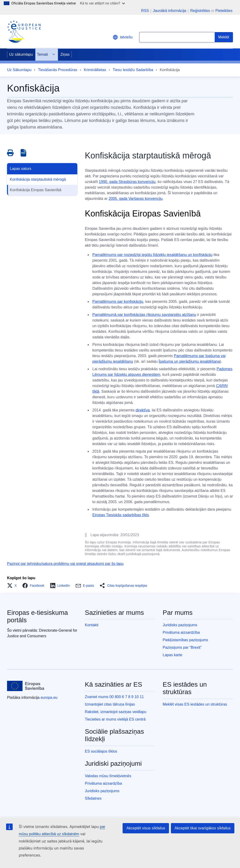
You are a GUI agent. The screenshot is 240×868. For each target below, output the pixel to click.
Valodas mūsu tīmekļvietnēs (108, 776)
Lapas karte (172, 655)
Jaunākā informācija (169, 11)
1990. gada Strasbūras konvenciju (127, 182)
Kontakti (92, 625)
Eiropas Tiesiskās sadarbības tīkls (121, 515)
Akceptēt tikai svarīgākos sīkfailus (203, 828)
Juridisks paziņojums (180, 625)
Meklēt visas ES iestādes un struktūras (195, 704)
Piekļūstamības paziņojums (185, 640)
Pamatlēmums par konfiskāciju (118, 302)
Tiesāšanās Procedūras (58, 70)
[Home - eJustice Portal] (24, 32)
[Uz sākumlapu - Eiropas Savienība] (26, 686)
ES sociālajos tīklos (101, 751)
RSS (145, 11)
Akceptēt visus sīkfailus (146, 828)
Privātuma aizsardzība (181, 632)
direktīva (142, 410)
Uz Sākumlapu (19, 70)
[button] (13, 586)
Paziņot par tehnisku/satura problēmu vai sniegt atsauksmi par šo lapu (65, 564)
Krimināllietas (95, 70)
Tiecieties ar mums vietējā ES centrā (115, 719)
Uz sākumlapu (21, 54)
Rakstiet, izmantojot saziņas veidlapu (116, 712)
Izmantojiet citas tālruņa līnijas (110, 704)
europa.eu (49, 698)
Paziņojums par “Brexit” (182, 647)
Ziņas (65, 54)
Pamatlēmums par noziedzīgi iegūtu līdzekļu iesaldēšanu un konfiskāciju (152, 255)
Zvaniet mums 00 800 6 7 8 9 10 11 (114, 697)
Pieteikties (224, 11)
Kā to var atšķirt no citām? (102, 3)
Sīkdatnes (93, 798)
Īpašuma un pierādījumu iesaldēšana (189, 361)
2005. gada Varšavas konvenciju (135, 199)
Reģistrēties (200, 11)
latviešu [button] (123, 37)
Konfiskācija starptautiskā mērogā (38, 179)
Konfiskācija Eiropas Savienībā (36, 190)
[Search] (224, 37)
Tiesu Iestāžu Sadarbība (133, 70)
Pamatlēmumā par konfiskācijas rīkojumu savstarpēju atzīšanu (144, 315)
